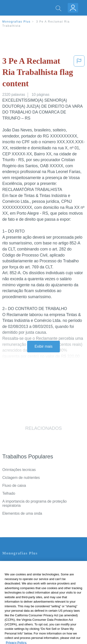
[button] (79, 73)
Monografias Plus (16, 22)
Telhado (9, 493)
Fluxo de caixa (14, 486)
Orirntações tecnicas (19, 470)
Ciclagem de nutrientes (21, 478)
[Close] (81, 570)
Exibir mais (43, 346)
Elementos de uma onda (22, 513)
